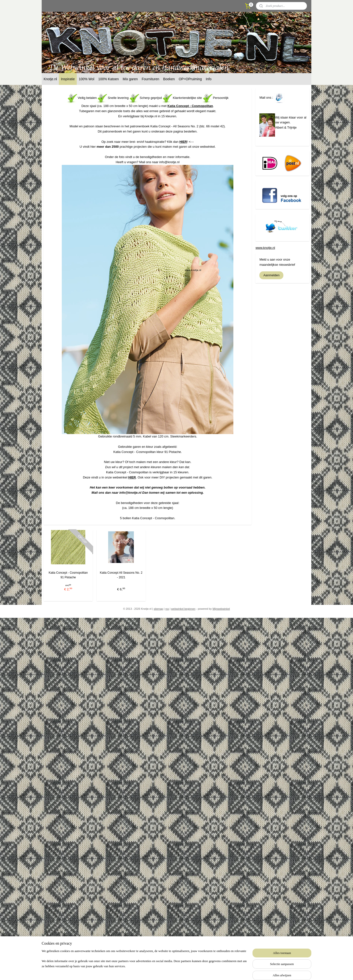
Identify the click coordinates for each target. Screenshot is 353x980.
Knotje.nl (50, 79)
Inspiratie (68, 79)
